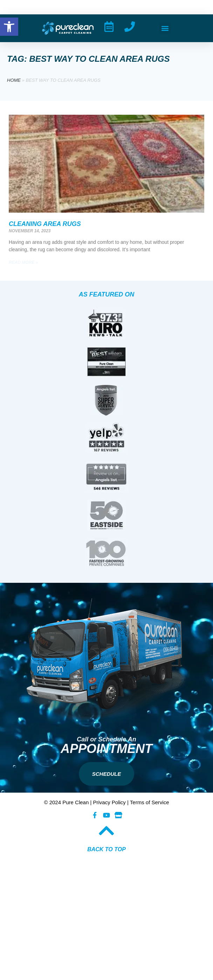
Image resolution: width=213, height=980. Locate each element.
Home (14, 80)
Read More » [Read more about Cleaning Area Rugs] (23, 262)
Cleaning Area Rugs (45, 224)
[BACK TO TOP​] (106, 831)
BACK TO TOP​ (106, 849)
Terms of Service (150, 802)
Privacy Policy (109, 802)
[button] (165, 28)
